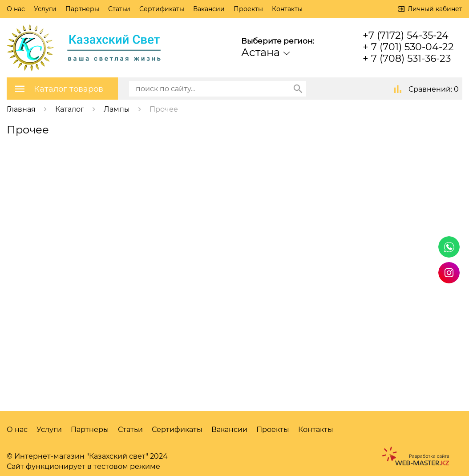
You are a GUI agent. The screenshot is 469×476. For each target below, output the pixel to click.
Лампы (117, 109)
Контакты (287, 9)
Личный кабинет (435, 9)
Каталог (70, 109)
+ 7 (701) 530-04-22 (408, 47)
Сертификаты (162, 9)
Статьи (119, 9)
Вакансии (209, 9)
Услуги (45, 9)
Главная (21, 109)
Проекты (248, 9)
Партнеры (82, 9)
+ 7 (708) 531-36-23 (407, 58)
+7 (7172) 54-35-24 (406, 35)
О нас (16, 9)
